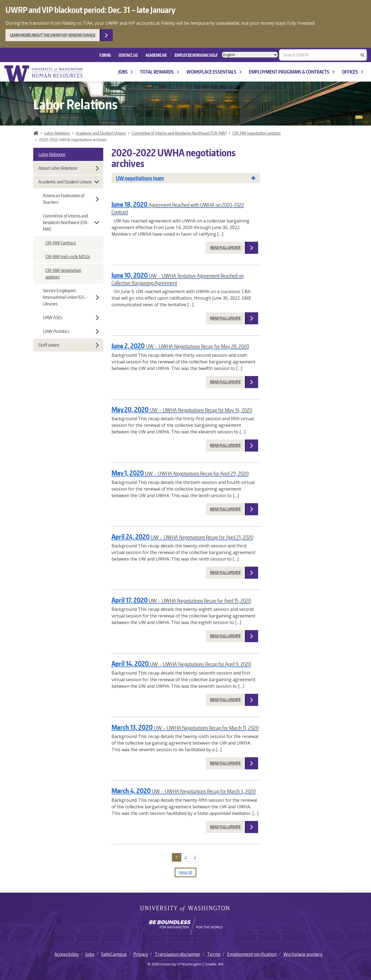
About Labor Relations (69, 168)
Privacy (141, 954)
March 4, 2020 (184, 791)
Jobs (126, 72)
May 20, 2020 (182, 409)
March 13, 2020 (185, 727)
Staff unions (69, 345)
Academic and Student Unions (101, 133)
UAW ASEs (71, 318)
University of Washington (185, 909)
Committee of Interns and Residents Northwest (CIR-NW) (179, 133)
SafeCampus (114, 954)
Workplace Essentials (214, 72)
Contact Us (128, 55)
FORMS (105, 55)
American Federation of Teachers (71, 199)
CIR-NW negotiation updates (256, 133)
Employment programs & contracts (292, 72)
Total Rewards (160, 72)
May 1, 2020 (180, 473)
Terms (214, 954)
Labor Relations (57, 133)
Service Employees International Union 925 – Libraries (71, 297)
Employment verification (252, 954)
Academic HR (156, 55)
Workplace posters (303, 954)
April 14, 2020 (181, 663)
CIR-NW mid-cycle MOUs (68, 257)
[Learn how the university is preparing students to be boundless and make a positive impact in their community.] (185, 926)
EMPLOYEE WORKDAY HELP (196, 55)
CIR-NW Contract (61, 243)
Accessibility (67, 954)
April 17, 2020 (181, 600)
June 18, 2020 (178, 208)
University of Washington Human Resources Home (44, 73)
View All (185, 872)
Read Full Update (225, 248)
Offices (353, 72)
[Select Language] (250, 55)
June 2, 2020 (180, 346)
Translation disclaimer (178, 954)
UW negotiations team (186, 178)
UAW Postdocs (71, 331)
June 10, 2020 (178, 278)
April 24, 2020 (182, 537)
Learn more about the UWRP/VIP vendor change (53, 35)
